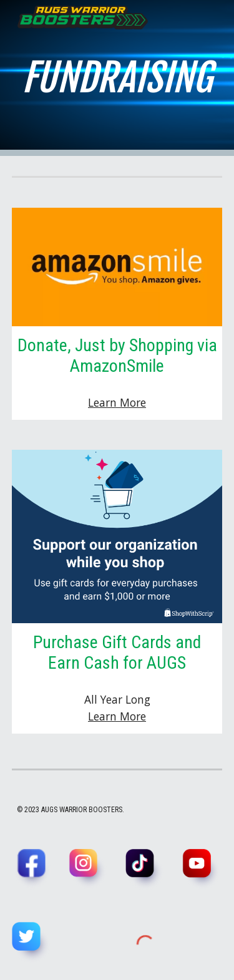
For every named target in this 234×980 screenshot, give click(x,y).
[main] (117, 78)
